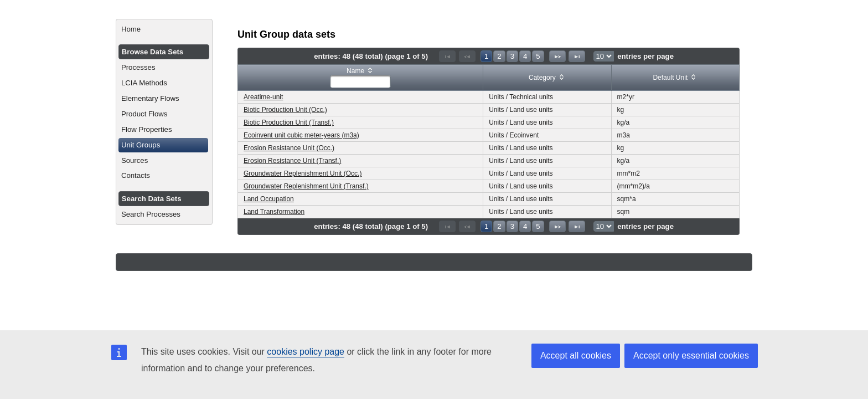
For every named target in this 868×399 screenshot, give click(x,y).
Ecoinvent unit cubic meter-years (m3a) (301, 135)
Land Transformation (274, 212)
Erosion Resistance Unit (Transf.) (292, 161)
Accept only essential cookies (691, 355)
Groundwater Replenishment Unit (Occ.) (303, 173)
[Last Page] (577, 56)
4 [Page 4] (525, 56)
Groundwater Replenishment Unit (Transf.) (306, 186)
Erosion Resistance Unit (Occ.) (289, 148)
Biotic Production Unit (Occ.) (285, 110)
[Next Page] (557, 56)
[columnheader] (361, 78)
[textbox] (360, 81)
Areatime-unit (263, 97)
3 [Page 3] (512, 56)
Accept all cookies (576, 355)
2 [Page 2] (499, 56)
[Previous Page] (467, 56)
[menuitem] (164, 29)
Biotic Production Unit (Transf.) (289, 122)
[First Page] (447, 56)
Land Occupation (269, 199)
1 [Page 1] (486, 56)
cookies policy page (306, 352)
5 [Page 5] (538, 56)
